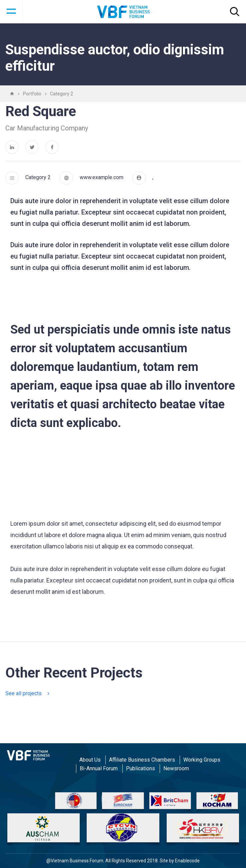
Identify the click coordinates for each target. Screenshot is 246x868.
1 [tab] (123, 602)
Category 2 (38, 177)
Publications (140, 768)
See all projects (27, 693)
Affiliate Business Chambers (142, 760)
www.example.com (101, 177)
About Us (90, 760)
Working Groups (202, 760)
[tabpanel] (123, 614)
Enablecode (187, 861)
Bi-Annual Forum (99, 768)
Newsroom (176, 768)
